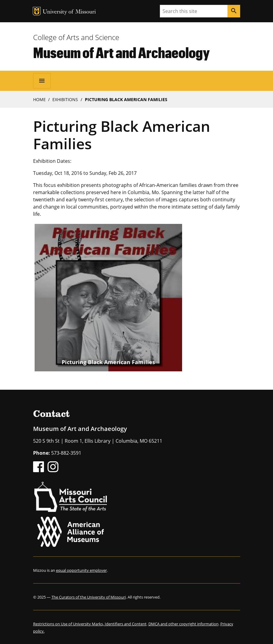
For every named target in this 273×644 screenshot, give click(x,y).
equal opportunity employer (81, 570)
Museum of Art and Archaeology (121, 52)
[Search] (234, 11)
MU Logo (37, 11)
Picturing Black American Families (108, 362)
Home (39, 99)
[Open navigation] (42, 81)
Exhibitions (65, 99)
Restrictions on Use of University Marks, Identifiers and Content (90, 624)
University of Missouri (69, 12)
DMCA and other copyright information (183, 624)
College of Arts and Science (76, 37)
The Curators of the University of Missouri (89, 597)
